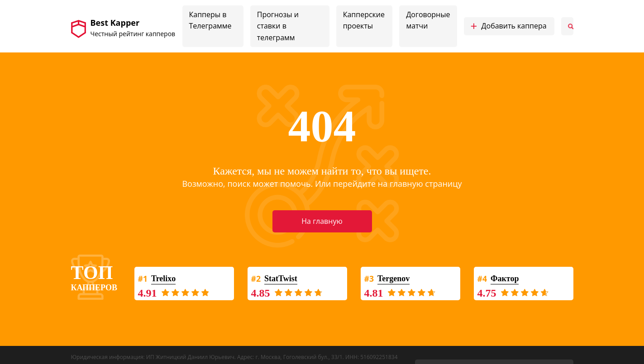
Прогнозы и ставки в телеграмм (278, 26)
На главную (322, 221)
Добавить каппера (509, 26)
